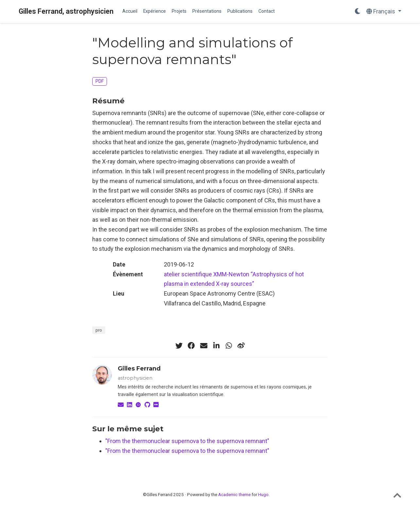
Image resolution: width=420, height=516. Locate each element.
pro (99, 330)
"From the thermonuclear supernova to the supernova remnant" (187, 441)
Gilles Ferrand (139, 369)
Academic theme (234, 494)
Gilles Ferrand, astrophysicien (66, 11)
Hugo (263, 494)
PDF (100, 81)
